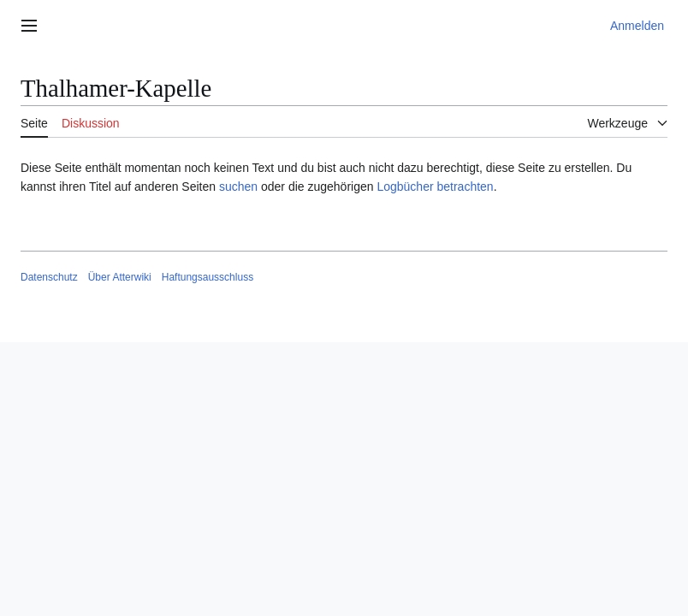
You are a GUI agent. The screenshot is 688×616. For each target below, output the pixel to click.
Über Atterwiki (120, 277)
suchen (238, 187)
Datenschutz (49, 277)
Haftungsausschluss (208, 277)
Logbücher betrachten (435, 187)
